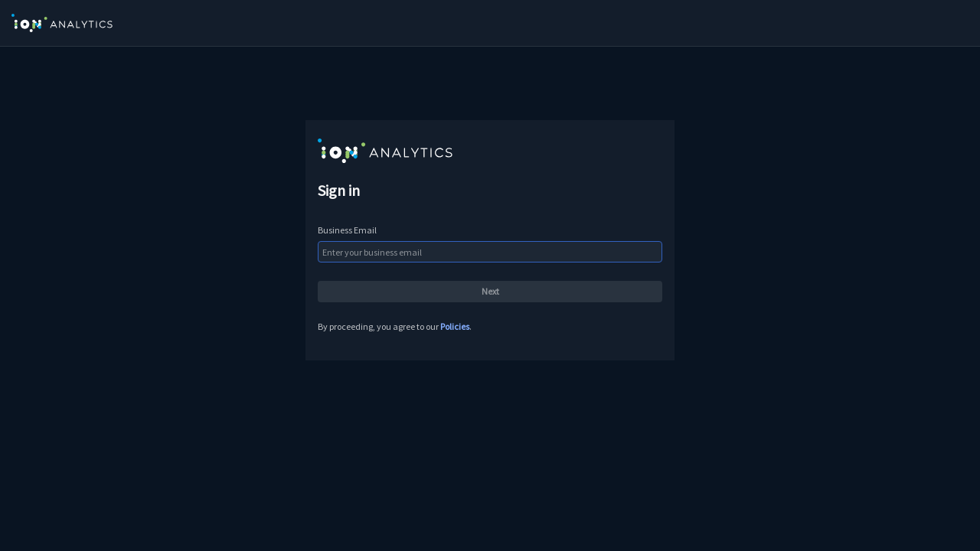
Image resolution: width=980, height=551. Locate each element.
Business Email (347, 230)
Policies (455, 326)
